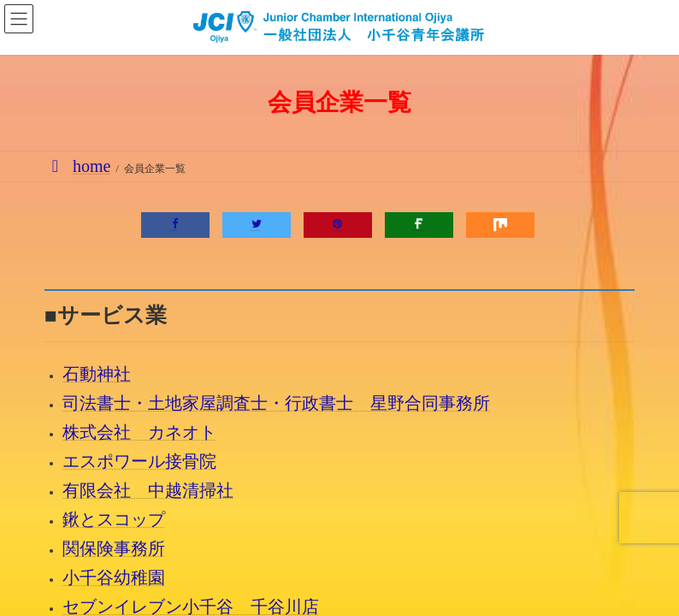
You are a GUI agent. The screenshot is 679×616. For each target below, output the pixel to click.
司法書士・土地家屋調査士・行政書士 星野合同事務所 (276, 403)
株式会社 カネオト (139, 432)
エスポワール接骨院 (139, 461)
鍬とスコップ (114, 519)
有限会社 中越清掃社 (148, 490)
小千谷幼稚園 (114, 577)
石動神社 (97, 374)
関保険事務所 (114, 548)
